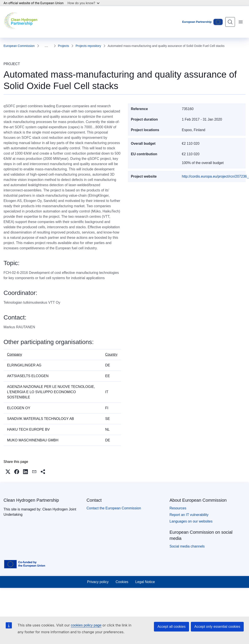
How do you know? (84, 3)
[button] (8, 472)
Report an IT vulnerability (189, 515)
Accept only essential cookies (217, 627)
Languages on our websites (191, 521)
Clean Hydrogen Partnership (31, 500)
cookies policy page (86, 625)
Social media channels (187, 546)
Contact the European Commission (114, 508)
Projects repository (71, 46)
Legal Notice (145, 582)
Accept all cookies (171, 627)
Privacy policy (98, 582)
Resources (178, 508)
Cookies (122, 582)
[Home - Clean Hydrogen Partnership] (22, 22)
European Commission (19, 46)
